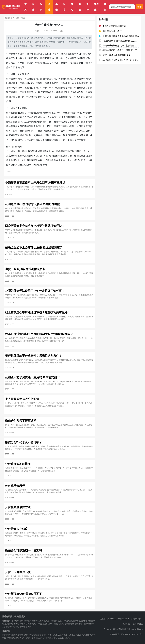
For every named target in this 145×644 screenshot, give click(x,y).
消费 (35, 38)
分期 (67, 117)
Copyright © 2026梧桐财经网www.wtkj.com (123, 629)
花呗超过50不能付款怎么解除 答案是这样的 (119, 41)
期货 (64, 7)
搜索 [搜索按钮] (139, 7)
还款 (70, 79)
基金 (56, 7)
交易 (70, 156)
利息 (42, 97)
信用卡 (62, 117)
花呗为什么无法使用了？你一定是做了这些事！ (119, 60)
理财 (49, 7)
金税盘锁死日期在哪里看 (113, 26)
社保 (105, 7)
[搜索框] (122, 7)
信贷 (39, 38)
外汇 (72, 7)
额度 (52, 113)
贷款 (65, 97)
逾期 (13, 74)
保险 (33, 7)
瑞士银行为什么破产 (110, 31)
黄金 (80, 7)
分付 (15, 38)
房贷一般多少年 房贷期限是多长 (116, 55)
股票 (41, 7)
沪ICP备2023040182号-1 (132, 634)
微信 (21, 38)
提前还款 (61, 140)
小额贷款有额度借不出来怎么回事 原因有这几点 (119, 36)
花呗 (74, 117)
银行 (88, 7)
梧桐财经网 (10, 18)
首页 (25, 7)
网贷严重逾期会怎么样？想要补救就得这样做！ (119, 45)
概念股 (96, 7)
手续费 (82, 140)
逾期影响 (27, 131)
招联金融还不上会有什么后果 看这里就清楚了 (119, 50)
